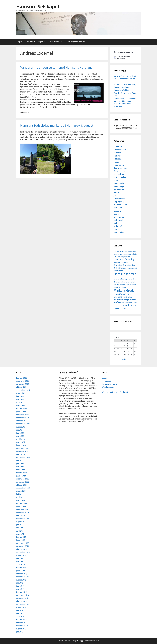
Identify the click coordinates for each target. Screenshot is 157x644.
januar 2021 (21, 540)
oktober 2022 (22, 485)
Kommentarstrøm (109, 384)
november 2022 (23, 482)
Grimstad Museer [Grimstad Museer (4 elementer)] (126, 268)
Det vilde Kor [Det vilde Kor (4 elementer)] (117, 257)
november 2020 (23, 546)
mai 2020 (20, 562)
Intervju (117, 193)
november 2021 (23, 513)
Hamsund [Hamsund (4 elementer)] (134, 268)
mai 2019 (20, 589)
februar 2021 (21, 537)
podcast (117, 223)
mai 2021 (20, 528)
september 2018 (23, 604)
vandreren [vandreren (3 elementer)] (130, 309)
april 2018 (20, 617)
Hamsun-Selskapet (38, 7)
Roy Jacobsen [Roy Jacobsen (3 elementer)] (117, 306)
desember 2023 (23, 448)
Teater (116, 229)
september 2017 (23, 626)
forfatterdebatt (120, 177)
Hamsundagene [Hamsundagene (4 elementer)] (118, 271)
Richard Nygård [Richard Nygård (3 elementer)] (124, 302)
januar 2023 (21, 476)
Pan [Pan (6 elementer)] (118, 302)
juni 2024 (20, 433)
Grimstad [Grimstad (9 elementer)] (118, 265)
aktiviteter (118, 147)
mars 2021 (20, 534)
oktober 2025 (22, 387)
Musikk (116, 214)
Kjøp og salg (119, 202)
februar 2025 (22, 409)
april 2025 (20, 402)
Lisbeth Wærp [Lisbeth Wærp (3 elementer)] (129, 285)
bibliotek (117, 156)
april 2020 (20, 565)
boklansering (119, 165)
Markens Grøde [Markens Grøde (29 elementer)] (124, 291)
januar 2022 (21, 506)
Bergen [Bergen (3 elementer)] (131, 254)
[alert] (125, 57)
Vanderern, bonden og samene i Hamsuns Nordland (56, 68)
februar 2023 (22, 473)
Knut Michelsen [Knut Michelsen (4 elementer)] (121, 285)
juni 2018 (20, 614)
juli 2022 (20, 494)
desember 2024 (23, 415)
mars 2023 (21, 470)
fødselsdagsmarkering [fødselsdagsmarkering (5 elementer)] (122, 262)
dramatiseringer (120, 168)
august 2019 (21, 580)
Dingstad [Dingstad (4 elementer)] (124, 257)
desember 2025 (23, 381)
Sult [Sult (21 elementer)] (130, 305)
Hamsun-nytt (119, 186)
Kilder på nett (119, 199)
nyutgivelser (119, 217)
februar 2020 (22, 568)
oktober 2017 (22, 623)
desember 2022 (23, 479)
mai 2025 (20, 399)
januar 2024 (21, 445)
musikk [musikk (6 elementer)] (116, 294)
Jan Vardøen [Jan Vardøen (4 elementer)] (121, 282)
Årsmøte (117, 153)
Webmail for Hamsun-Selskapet (115, 392)
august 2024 (21, 427)
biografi (117, 162)
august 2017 (21, 629)
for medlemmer (120, 174)
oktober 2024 (22, 421)
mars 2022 (21, 500)
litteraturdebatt (120, 205)
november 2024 (23, 418)
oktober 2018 (22, 601)
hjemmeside (119, 189)
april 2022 (20, 497)
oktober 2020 (22, 549)
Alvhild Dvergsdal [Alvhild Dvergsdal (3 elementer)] (128, 252)
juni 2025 (20, 396)
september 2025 (23, 390)
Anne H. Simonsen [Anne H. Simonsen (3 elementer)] (124, 254)
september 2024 (23, 424)
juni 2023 (20, 464)
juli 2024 (20, 430)
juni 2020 (20, 558)
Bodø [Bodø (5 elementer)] (135, 254)
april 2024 (20, 439)
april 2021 (20, 531)
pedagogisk (118, 220)
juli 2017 (20, 632)
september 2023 (23, 458)
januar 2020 (21, 571)
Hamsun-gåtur (120, 183)
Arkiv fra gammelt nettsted (76, 42)
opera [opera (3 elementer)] (115, 302)
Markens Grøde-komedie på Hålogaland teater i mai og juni (125, 79)
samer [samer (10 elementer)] (124, 306)
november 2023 (23, 451)
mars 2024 (21, 442)
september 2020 (23, 552)
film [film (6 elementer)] (123, 260)
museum (117, 211)
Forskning (118, 180)
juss (115, 196)
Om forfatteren (57, 42)
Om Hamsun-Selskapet (36, 42)
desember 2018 (22, 595)
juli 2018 (20, 610)
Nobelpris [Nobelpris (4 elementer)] (131, 297)
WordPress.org (108, 387)
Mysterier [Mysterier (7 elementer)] (123, 294)
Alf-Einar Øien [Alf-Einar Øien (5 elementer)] (119, 252)
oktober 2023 (22, 454)
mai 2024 (20, 436)
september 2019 (23, 577)
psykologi (118, 226)
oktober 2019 (22, 574)
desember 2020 (23, 543)
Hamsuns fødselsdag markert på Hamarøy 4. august (57, 125)
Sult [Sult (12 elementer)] (135, 306)
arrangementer (120, 150)
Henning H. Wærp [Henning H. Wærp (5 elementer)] (121, 279)
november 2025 (23, 384)
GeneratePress (93, 641)
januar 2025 (21, 412)
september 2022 (23, 488)
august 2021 (21, 522)
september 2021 (23, 519)
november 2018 (23, 598)
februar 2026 (22, 378)
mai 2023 (20, 467)
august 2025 (21, 393)
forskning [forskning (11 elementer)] (129, 259)
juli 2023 (20, 461)
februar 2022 (22, 503)
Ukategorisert (119, 232)
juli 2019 (20, 583)
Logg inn (105, 378)
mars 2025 (21, 405)
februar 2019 (21, 592)
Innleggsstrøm (108, 381)
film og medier (120, 171)
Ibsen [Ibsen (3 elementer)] (129, 279)
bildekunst (118, 159)
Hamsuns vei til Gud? (122, 90)
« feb (125, 359)
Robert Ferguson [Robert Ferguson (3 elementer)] (133, 302)
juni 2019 (20, 586)
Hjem (20, 42)
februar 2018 (21, 620)
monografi (118, 208)
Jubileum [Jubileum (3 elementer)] (127, 282)
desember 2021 (22, 509)
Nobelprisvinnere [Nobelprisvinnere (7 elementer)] (129, 300)
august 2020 (21, 555)
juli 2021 (20, 525)
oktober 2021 (22, 516)
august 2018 (21, 607)
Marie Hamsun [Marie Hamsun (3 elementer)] (122, 287)
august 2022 (21, 491)
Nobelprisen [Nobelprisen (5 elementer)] (118, 300)
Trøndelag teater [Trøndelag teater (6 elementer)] (120, 309)
